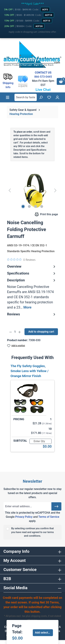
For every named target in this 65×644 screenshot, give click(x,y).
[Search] (41, 97)
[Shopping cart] (61, 81)
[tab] (32, 294)
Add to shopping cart (41, 332)
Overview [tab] (32, 266)
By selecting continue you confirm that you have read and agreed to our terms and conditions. (32, 532)
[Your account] (57, 97)
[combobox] (26, 97)
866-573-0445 (43, 77)
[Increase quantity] (20, 332)
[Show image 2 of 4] (29, 206)
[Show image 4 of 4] (42, 206)
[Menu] (8, 97)
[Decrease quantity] (11, 332)
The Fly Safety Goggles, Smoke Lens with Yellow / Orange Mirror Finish (29, 371)
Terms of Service (49, 517)
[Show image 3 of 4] (36, 206)
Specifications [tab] (32, 273)
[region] (32, 190)
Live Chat (43, 90)
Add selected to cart (44, 633)
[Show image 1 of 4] (23, 206)
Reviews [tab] (32, 314)
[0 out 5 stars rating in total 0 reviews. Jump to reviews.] (21, 260)
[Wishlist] (49, 97)
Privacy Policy (24, 517)
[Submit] (56, 506)
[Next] (55, 190)
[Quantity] (15, 332)
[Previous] (10, 190)
